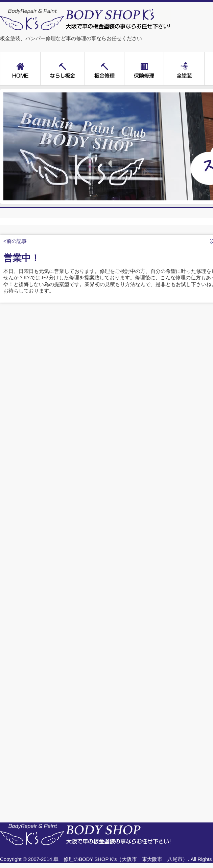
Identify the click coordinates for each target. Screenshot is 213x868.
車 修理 (64, 859)
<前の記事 (15, 241)
